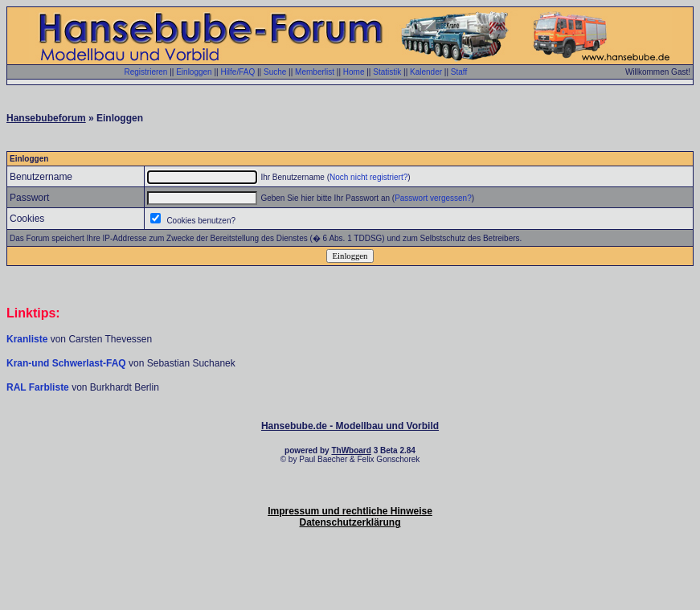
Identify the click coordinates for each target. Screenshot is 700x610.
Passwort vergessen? (433, 198)
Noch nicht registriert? (368, 177)
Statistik (387, 72)
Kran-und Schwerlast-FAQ (68, 363)
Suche (275, 72)
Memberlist (315, 72)
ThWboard (351, 450)
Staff (459, 72)
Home (354, 72)
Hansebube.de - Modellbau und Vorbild (350, 426)
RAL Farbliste (39, 387)
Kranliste (27, 339)
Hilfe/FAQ (237, 72)
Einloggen (194, 72)
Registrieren (145, 72)
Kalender (426, 72)
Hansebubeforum (46, 118)
